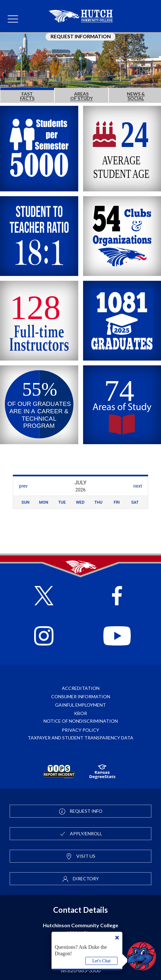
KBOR (80, 713)
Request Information (81, 36)
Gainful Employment (80, 705)
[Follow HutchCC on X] (44, 593)
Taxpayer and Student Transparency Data (80, 738)
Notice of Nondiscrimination (81, 721)
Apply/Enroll (81, 834)
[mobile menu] (13, 19)
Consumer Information (81, 696)
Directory (80, 879)
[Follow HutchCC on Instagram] (44, 633)
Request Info (81, 811)
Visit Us (80, 856)
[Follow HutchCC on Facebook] (117, 593)
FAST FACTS (27, 96)
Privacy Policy (80, 730)
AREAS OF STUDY (81, 96)
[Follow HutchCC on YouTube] (117, 633)
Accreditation (81, 688)
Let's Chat (102, 961)
